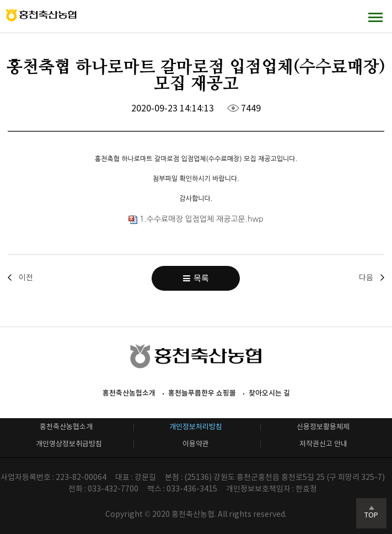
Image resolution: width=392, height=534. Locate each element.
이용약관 (196, 444)
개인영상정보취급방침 (69, 444)
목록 (196, 278)
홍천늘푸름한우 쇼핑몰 (202, 393)
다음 (366, 277)
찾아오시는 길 (269, 393)
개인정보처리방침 (196, 427)
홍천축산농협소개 (129, 393)
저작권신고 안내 (323, 444)
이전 (26, 277)
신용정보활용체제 (323, 427)
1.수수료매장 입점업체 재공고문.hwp (196, 219)
